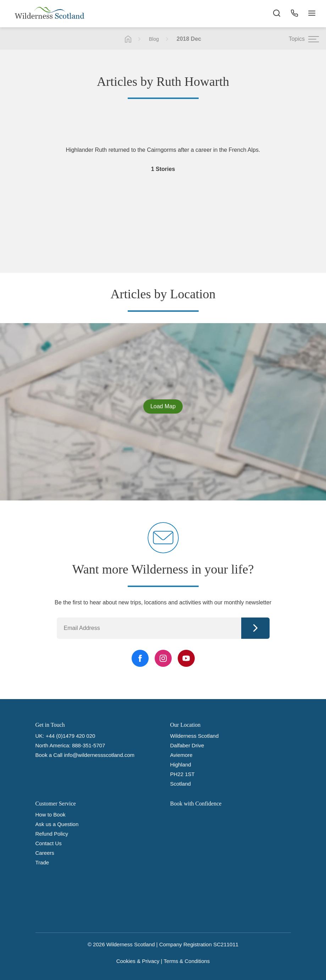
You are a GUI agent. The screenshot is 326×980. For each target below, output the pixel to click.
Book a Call (49, 755)
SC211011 (226, 944)
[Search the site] (276, 14)
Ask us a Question (57, 824)
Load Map (163, 406)
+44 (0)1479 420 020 (71, 736)
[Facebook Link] (140, 658)
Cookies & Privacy (138, 961)
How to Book (51, 815)
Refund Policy (52, 834)
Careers (45, 853)
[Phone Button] (294, 14)
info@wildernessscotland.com (99, 755)
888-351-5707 (89, 745)
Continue (255, 628)
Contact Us (49, 843)
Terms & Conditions (187, 961)
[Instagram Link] (163, 658)
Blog (154, 39)
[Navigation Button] (312, 14)
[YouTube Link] (186, 658)
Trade (42, 862)
